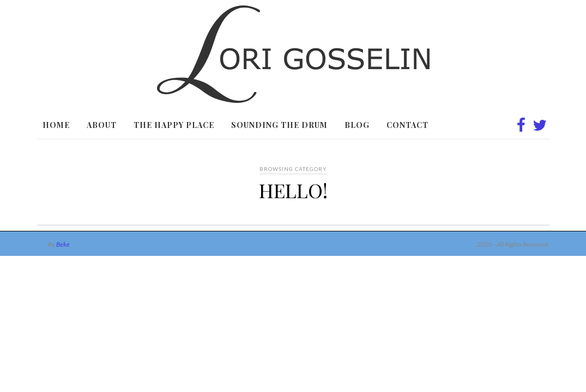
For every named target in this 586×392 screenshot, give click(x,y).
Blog (357, 125)
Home (56, 125)
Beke (63, 244)
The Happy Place (174, 125)
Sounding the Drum (279, 125)
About (102, 125)
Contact (407, 125)
